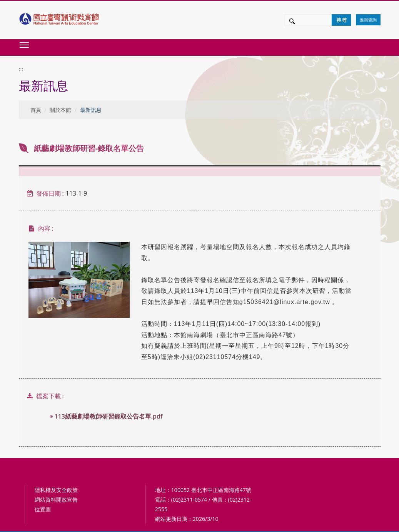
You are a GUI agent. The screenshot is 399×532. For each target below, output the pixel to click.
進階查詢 (368, 20)
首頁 (36, 110)
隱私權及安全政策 (56, 490)
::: (21, 69)
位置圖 (43, 509)
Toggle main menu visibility (25, 45)
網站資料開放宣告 (56, 500)
